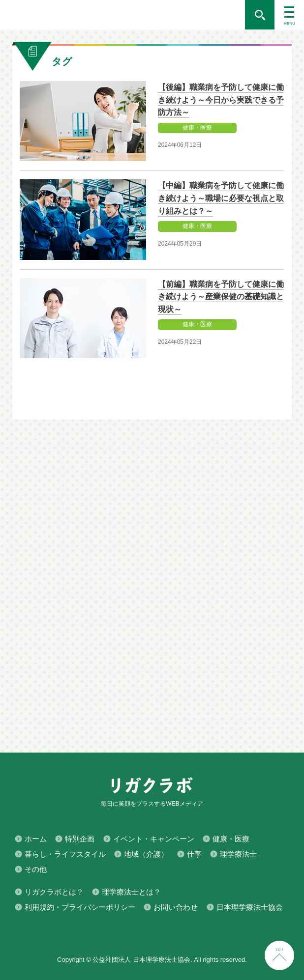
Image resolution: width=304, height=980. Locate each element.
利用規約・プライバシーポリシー (80, 907)
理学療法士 (238, 854)
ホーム (36, 839)
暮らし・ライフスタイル (65, 854)
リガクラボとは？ (54, 892)
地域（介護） (146, 854)
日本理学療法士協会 (250, 907)
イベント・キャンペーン (154, 839)
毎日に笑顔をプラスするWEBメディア (122, 15)
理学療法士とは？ (131, 892)
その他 (36, 869)
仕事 (194, 854)
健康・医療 (231, 839)
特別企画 (80, 839)
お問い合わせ (176, 907)
